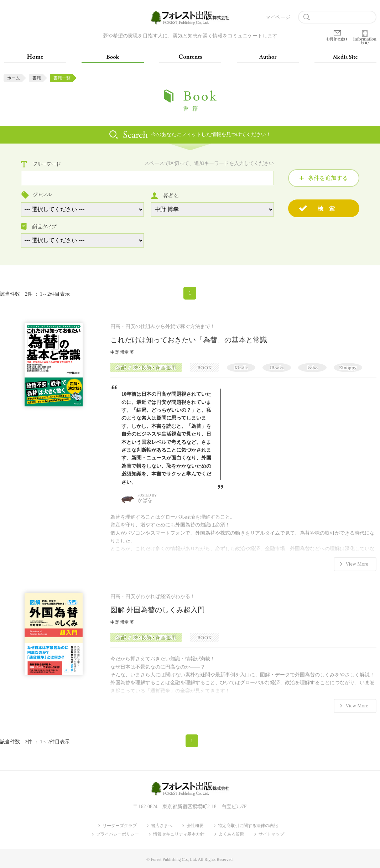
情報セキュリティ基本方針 (179, 834)
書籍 (37, 78)
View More (357, 564)
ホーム (14, 78)
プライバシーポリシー (118, 834)
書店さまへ (162, 825)
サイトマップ (271, 834)
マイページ (278, 17)
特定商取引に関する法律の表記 (248, 825)
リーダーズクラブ (120, 825)
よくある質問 (231, 834)
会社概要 (195, 825)
